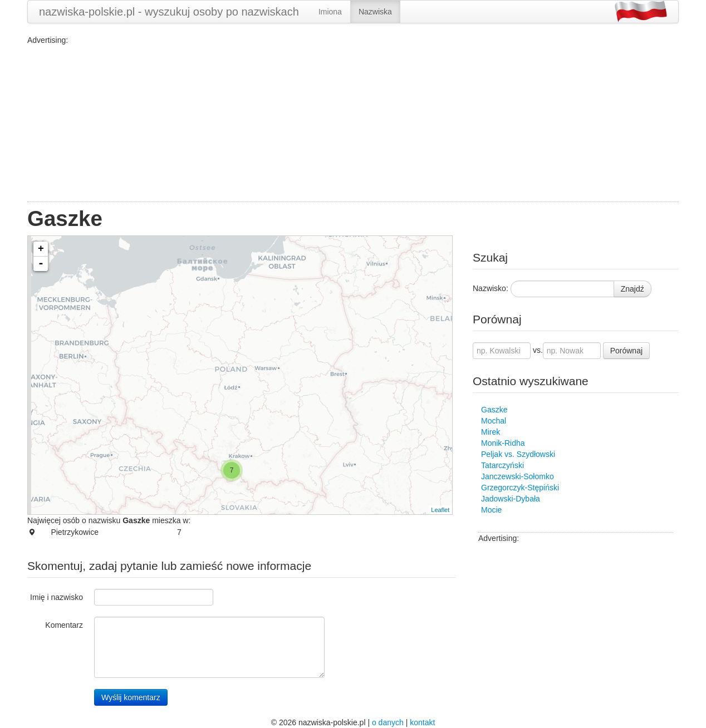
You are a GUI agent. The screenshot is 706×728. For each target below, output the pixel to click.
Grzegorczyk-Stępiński (520, 488)
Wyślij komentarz (131, 697)
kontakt (422, 722)
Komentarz (64, 625)
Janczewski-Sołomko (518, 476)
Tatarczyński (502, 465)
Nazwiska (375, 12)
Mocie (491, 510)
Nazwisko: (491, 288)
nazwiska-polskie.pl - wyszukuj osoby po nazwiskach (169, 12)
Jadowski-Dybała (511, 499)
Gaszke (494, 410)
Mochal (494, 421)
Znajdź (633, 289)
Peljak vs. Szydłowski (518, 454)
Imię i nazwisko (57, 597)
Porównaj (626, 351)
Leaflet (440, 510)
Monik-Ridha (503, 443)
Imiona (330, 12)
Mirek (491, 432)
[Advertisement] (353, 124)
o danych (388, 722)
